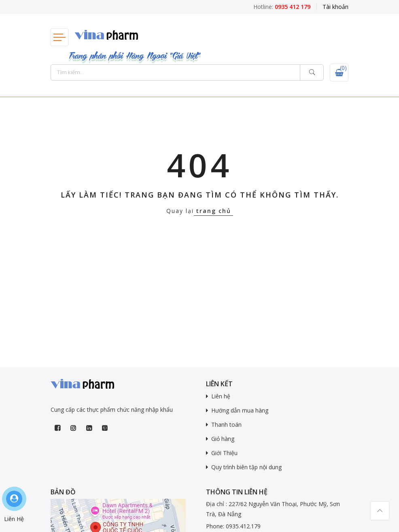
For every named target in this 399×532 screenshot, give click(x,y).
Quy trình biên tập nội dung (246, 467)
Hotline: (282, 7)
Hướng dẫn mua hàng (240, 410)
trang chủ (213, 211)
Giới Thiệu (224, 453)
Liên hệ (221, 396)
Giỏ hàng (223, 439)
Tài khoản (335, 7)
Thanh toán (226, 425)
